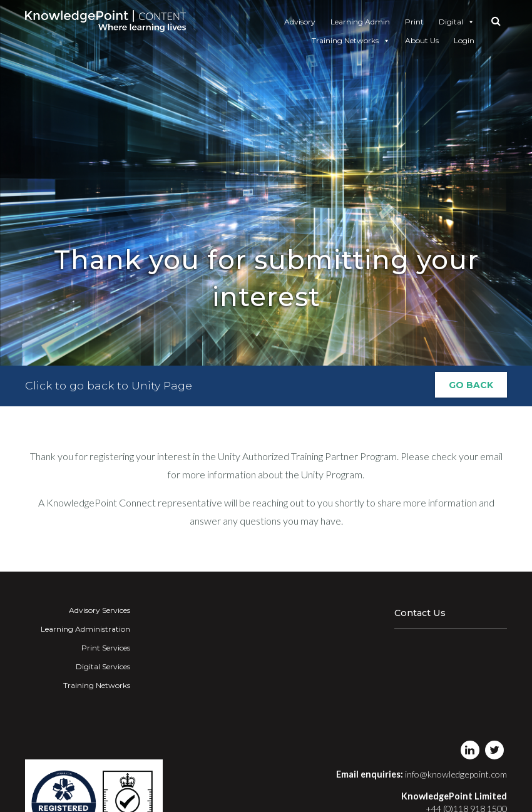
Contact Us (420, 613)
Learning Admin (360, 22)
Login (464, 40)
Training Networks (351, 41)
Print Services (106, 648)
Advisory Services (100, 610)
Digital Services (103, 666)
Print (414, 22)
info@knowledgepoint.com (456, 774)
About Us (422, 40)
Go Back (471, 386)
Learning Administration (85, 629)
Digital (457, 22)
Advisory (300, 22)
